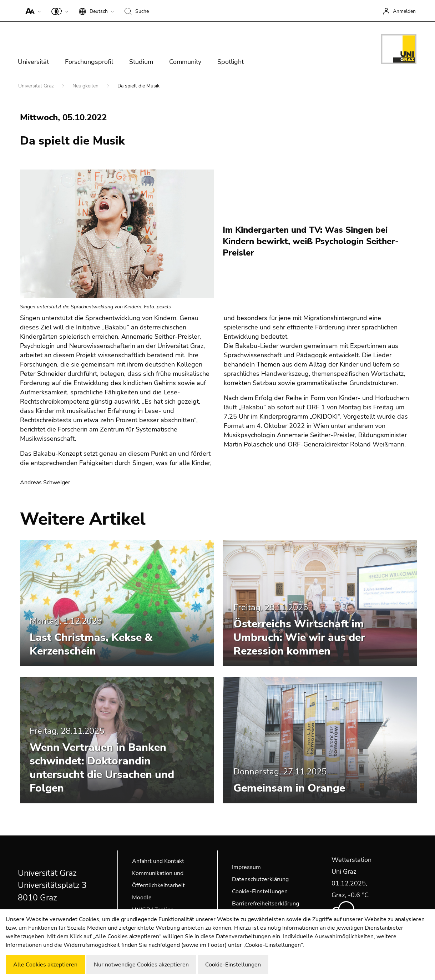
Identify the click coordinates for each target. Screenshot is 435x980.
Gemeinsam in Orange (289, 788)
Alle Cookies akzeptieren (45, 965)
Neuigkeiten (86, 86)
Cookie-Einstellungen (260, 891)
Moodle (142, 898)
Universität (33, 62)
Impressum (246, 867)
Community (185, 62)
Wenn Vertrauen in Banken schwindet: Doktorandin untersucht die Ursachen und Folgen (102, 768)
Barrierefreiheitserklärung (265, 904)
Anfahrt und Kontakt (158, 861)
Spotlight (231, 62)
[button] (32, 11)
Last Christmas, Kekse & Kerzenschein (91, 644)
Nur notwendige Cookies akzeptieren (141, 965)
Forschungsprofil (89, 62)
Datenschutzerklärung (260, 879)
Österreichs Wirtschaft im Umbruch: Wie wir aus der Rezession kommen (299, 638)
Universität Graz (37, 86)
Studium (141, 62)
